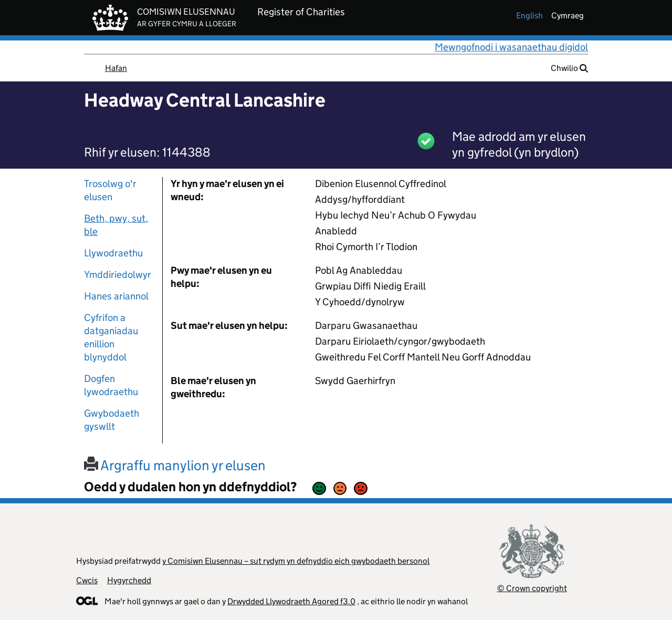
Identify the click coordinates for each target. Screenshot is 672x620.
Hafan (116, 68)
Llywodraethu (113, 253)
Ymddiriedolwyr (118, 275)
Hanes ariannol (116, 296)
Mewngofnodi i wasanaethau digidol (511, 47)
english (529, 16)
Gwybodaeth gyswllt (112, 420)
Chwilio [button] (569, 68)
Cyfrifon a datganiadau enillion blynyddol (111, 337)
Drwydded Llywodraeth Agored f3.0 (291, 601)
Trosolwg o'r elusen (110, 190)
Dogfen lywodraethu (111, 385)
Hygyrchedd (129, 580)
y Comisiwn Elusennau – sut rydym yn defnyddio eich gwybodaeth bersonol (296, 561)
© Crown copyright (532, 588)
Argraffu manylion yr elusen (175, 465)
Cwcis (87, 580)
